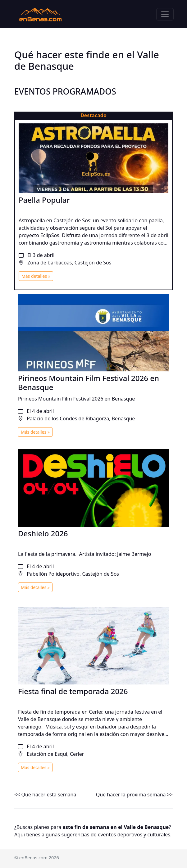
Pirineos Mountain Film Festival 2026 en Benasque (89, 383)
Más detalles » (36, 276)
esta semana (61, 795)
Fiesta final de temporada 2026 (73, 691)
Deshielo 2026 (43, 533)
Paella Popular (44, 200)
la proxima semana (144, 795)
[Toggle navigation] (165, 14)
